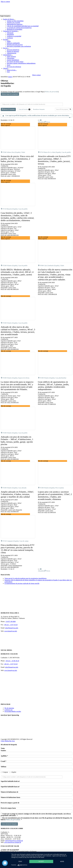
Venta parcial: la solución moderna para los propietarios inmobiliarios (26, 578)
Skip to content (5, 2)
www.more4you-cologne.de (12, 842)
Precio (48, 122)
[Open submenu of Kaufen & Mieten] (15, 20)
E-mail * (3, 761)
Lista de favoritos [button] (25, 109)
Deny (20, 861)
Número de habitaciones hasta (10, 797)
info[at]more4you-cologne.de (14, 841)
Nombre (3, 751)
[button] (33, 129)
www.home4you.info (11, 631)
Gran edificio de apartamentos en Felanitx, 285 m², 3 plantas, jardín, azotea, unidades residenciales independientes (54, 386)
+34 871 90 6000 (10, 622)
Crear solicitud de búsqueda (9, 824)
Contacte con (8, 710)
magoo (10, 77)
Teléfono (3, 767)
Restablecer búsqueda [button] (39, 109)
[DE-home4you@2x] (36, 14)
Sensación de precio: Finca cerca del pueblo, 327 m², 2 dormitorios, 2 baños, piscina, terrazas (17, 159)
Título (3, 748)
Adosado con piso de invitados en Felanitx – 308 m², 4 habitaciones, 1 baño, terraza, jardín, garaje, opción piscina (17, 441)
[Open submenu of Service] (8, 49)
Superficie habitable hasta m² (10, 787)
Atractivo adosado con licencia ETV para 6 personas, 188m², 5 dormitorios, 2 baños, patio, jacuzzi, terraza (54, 160)
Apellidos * (4, 756)
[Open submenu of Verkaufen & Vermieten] (18, 32)
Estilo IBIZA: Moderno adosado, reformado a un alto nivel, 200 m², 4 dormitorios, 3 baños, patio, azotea (17, 272)
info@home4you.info (12, 628)
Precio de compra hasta (8, 808)
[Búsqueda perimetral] (32, 104)
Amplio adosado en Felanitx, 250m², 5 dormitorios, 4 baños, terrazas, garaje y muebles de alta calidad (17, 494)
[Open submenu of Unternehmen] (12, 55)
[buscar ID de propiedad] (62, 109)
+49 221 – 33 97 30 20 (11, 625)
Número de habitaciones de (9, 792)
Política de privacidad (51, 92)
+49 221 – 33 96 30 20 (12, 661)
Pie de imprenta (9, 708)
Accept (41, 861)
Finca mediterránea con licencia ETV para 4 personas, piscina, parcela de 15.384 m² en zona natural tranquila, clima (18, 549)
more (62, 861)
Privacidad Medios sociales (13, 711)
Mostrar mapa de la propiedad (10, 94)
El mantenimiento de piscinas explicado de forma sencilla (22, 583)
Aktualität (42, 122)
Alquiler (13, 772)
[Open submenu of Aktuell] (8, 69)
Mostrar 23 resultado (8, 109)
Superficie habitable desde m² (10, 781)
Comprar (4, 772)
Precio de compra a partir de (10, 803)
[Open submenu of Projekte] (9, 40)
